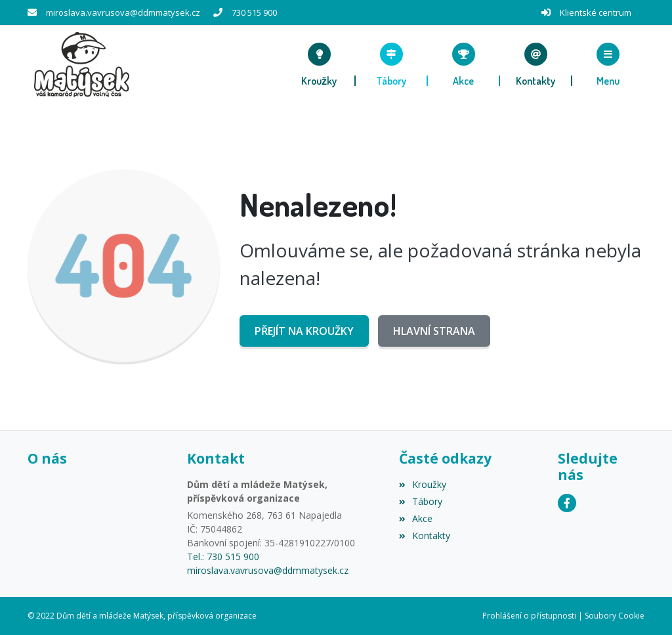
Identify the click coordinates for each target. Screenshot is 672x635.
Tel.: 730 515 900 (223, 557)
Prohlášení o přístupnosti (529, 616)
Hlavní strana (434, 331)
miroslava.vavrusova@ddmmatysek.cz (123, 12)
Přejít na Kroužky (304, 331)
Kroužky (423, 484)
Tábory (421, 501)
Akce (416, 518)
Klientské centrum (596, 12)
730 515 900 (254, 12)
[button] (608, 64)
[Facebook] (567, 503)
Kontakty (425, 536)
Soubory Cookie (615, 616)
